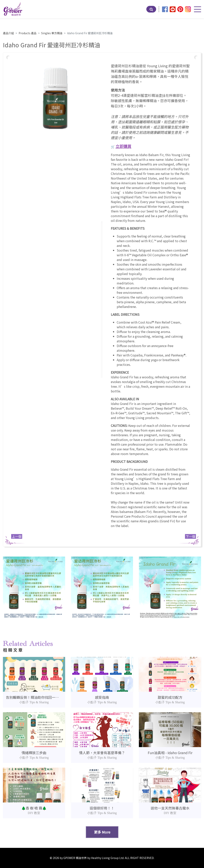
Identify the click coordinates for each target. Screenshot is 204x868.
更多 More (102, 832)
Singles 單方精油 (52, 33)
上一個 (17, 536)
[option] (55, 98)
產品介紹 (8, 33)
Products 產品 (28, 33)
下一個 (190, 536)
